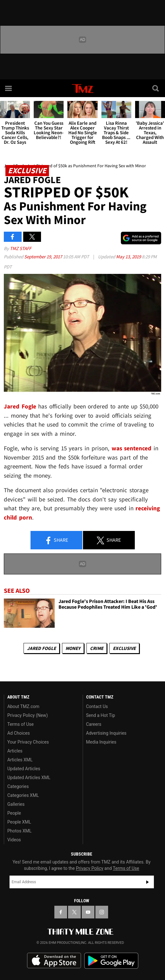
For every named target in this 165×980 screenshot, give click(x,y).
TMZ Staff (21, 248)
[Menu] (9, 88)
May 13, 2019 (129, 257)
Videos (14, 840)
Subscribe (148, 882)
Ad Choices (19, 733)
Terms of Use (21, 724)
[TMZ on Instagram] (102, 912)
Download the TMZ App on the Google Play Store (111, 961)
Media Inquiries (101, 742)
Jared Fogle (41, 648)
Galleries (16, 804)
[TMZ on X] (74, 912)
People (14, 813)
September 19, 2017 (44, 257)
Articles (15, 751)
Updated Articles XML (29, 778)
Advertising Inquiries (106, 733)
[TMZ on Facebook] (61, 912)
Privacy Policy (90, 868)
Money (73, 648)
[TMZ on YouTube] (88, 912)
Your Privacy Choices (28, 742)
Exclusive (124, 648)
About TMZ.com (23, 706)
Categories (18, 786)
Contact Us (97, 706)
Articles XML (20, 760)
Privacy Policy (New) (27, 715)
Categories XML (23, 795)
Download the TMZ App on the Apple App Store (54, 961)
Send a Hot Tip (101, 715)
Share (56, 540)
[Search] (156, 88)
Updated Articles (24, 769)
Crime (97, 648)
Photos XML (19, 831)
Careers (94, 724)
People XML (19, 822)
